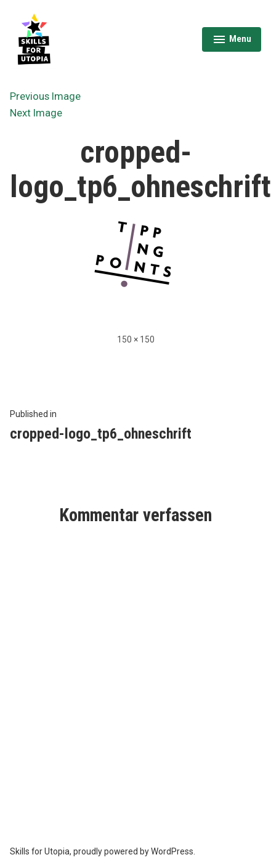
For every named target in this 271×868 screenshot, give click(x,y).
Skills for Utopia (40, 851)
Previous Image (45, 96)
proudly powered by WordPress (133, 851)
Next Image (36, 113)
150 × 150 (136, 339)
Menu (232, 41)
